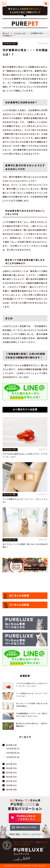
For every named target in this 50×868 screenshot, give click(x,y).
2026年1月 (11, 757)
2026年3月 (11, 748)
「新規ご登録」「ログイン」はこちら (25, 834)
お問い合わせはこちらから (26, 827)
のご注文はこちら (26, 818)
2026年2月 (11, 753)
